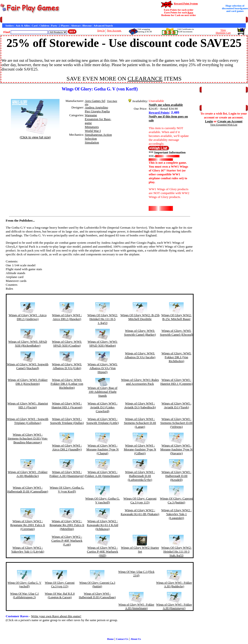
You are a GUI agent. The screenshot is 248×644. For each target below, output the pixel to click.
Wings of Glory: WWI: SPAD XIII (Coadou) (67, 344)
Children (44, 26)
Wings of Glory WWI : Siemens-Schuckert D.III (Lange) (140, 423)
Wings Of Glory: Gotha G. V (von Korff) (67, 489)
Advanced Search (103, 26)
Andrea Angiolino (96, 107)
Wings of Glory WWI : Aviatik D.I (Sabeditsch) (140, 405)
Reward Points (159, 112)
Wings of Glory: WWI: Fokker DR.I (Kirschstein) (28, 382)
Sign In (101, 31)
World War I (93, 131)
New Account (114, 31)
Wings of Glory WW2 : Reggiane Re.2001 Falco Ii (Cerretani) (28, 525)
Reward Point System (186, 4)
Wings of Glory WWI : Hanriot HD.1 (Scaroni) (67, 405)
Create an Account (230, 121)
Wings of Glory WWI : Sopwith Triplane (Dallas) (67, 421)
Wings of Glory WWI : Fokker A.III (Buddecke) (28, 474)
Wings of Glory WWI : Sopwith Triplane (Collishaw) (28, 421)
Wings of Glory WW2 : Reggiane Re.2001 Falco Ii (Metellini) (67, 525)
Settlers (9, 26)
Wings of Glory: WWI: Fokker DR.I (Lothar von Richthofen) (67, 384)
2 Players (64, 26)
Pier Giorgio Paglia (97, 111)
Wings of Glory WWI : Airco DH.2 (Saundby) (67, 447)
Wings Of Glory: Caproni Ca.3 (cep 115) (140, 500)
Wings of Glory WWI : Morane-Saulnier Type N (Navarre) (176, 449)
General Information (67, 20)
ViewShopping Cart (223, 31)
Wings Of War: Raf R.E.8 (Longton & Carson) (60, 595)
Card (35, 26)
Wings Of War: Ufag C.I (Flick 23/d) (136, 574)
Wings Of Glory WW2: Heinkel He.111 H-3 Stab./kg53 (176, 551)
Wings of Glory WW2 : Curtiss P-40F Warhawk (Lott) (67, 541)
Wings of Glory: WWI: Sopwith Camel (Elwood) (176, 333)
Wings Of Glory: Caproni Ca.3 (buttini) (176, 500)
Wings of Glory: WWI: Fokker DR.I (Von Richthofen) (176, 357)
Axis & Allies (23, 26)
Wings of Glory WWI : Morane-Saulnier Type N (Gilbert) (140, 449)
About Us (136, 639)
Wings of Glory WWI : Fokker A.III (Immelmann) (102, 474)
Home (5, 20)
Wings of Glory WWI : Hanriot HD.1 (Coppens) (176, 382)
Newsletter (134, 20)
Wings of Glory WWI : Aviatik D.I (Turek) (176, 405)
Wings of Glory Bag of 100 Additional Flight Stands (103, 392)
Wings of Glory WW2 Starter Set (140, 550)
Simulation (92, 142)
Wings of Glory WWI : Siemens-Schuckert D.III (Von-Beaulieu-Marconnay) (28, 438)
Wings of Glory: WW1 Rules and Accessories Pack (140, 382)
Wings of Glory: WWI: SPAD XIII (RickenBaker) (28, 344)
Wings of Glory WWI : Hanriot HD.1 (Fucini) (28, 405)
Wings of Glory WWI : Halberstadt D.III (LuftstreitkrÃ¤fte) (140, 476)
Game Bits (120, 20)
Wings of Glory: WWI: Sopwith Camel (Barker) (140, 333)
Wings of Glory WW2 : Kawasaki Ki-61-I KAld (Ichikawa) (103, 525)
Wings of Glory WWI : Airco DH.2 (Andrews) (28, 317)
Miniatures (92, 127)
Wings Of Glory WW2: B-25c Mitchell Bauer (176, 317)
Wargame (91, 115)
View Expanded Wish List (224, 125)
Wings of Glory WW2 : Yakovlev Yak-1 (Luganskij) (176, 514)
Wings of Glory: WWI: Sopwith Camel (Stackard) (28, 366)
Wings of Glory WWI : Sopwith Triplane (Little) (102, 421)
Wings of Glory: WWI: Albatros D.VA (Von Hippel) (102, 368)
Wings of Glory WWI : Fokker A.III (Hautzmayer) (67, 474)
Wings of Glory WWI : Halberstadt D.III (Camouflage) (28, 489)
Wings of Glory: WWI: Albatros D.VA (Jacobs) (140, 355)
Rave (190, 13)
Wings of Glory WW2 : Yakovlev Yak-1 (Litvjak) (28, 550)
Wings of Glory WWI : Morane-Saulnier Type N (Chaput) (103, 449)
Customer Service (30, 20)
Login (209, 121)
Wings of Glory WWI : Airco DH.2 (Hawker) (67, 317)
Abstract (76, 26)
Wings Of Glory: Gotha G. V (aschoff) (103, 500)
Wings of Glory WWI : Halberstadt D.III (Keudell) (176, 476)
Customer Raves (90, 20)
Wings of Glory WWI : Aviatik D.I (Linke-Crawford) (103, 407)
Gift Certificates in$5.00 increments (186, 30)
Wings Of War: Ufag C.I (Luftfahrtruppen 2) (24, 595)
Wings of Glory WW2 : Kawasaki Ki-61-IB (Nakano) (140, 512)
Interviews (107, 20)
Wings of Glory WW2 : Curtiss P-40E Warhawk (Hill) (103, 551)
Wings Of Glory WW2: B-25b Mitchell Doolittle (140, 317)
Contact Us (48, 20)
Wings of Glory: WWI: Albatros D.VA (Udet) (67, 366)
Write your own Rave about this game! (56, 616)
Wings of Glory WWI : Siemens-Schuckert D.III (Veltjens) (176, 423)
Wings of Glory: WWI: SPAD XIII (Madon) (102, 344)
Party (54, 26)
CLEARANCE (145, 79)
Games (14, 20)
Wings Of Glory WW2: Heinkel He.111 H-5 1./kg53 (103, 319)
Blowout (87, 26)
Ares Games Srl (95, 101)
